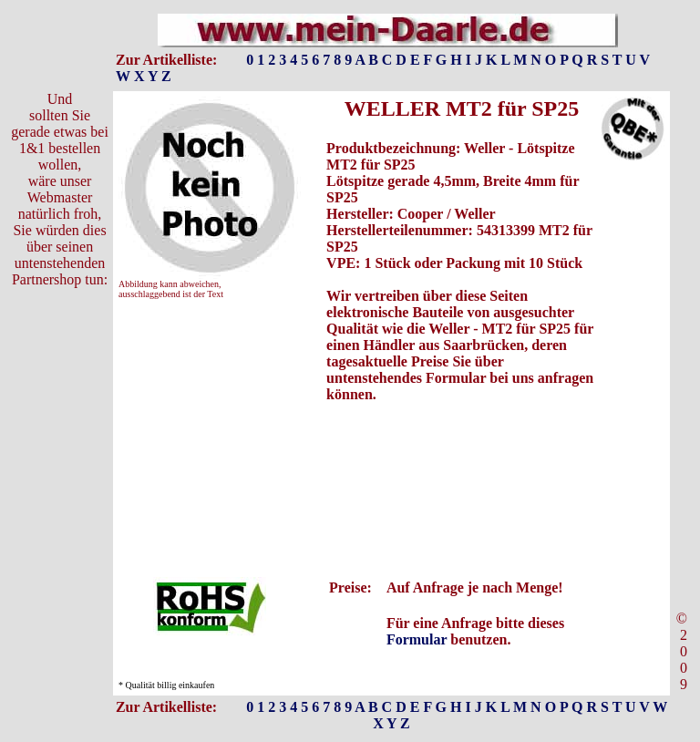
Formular (417, 639)
